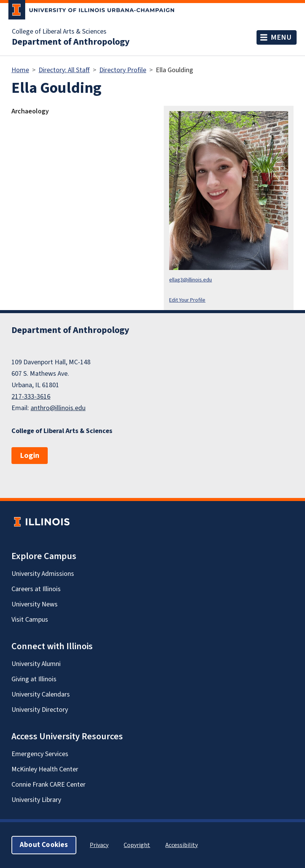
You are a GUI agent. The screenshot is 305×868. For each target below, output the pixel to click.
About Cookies (44, 845)
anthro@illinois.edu (58, 408)
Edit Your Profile (187, 300)
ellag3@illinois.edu (190, 280)
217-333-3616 (31, 397)
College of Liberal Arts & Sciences (59, 32)
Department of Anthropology (71, 42)
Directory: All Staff (64, 70)
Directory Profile (123, 70)
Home (20, 70)
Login (30, 456)
